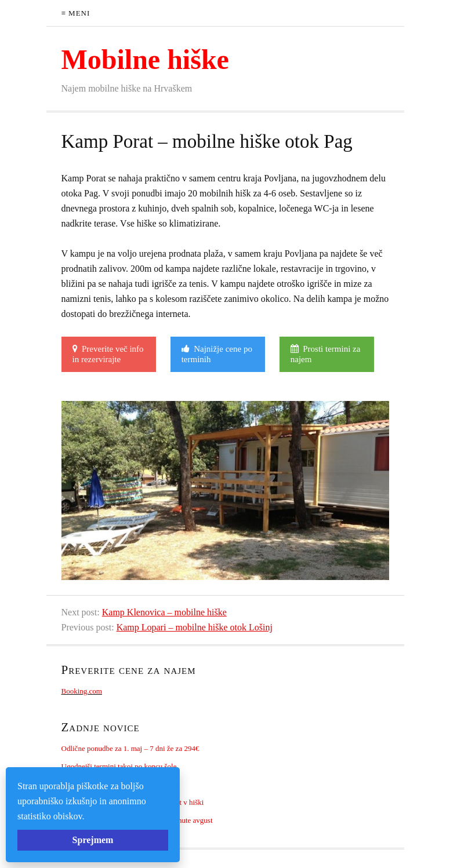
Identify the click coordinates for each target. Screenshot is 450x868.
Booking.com (82, 691)
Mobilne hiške (145, 59)
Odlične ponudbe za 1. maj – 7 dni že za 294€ (130, 748)
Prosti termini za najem (326, 354)
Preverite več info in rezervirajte (108, 354)
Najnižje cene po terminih (217, 354)
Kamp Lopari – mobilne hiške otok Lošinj (195, 627)
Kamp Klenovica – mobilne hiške (164, 612)
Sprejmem (93, 840)
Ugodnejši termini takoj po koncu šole (119, 766)
